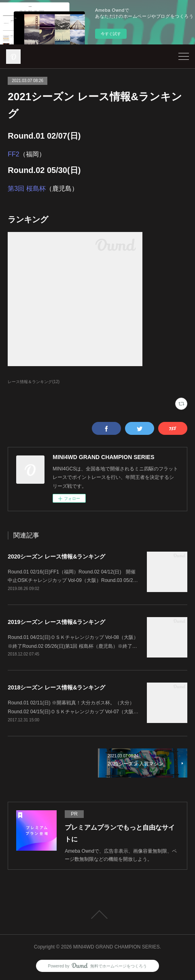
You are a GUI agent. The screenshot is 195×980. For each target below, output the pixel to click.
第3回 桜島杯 (26, 189)
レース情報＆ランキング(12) (34, 382)
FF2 (13, 154)
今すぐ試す (111, 34)
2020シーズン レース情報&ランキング (56, 556)
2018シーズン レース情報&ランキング (56, 687)
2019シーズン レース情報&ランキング (56, 622)
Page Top (97, 915)
